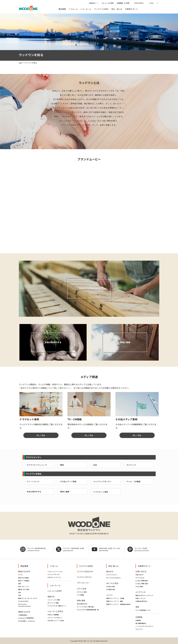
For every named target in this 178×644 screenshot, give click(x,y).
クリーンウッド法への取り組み (86, 607)
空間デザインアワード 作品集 (115, 598)
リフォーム (73, 9)
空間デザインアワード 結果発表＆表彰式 (118, 604)
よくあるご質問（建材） (142, 581)
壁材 (20, 592)
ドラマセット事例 (82, 592)
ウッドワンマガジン (112, 575)
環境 (62, 465)
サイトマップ (139, 629)
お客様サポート (132, 9)
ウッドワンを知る (101, 9)
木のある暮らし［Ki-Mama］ (27, 621)
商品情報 (62, 9)
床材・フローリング (24, 586)
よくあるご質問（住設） (142, 584)
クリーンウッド (33, 481)
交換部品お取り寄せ (141, 601)
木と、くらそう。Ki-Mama (113, 578)
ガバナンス (131, 465)
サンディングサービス (54, 574)
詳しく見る (41, 435)
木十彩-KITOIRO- (23, 601)
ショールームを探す (55, 591)
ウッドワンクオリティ (102, 481)
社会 (95, 465)
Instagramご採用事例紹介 (26, 618)
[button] (93, 3)
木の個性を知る (111, 589)
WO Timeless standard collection (25, 605)
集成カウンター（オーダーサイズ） (28, 598)
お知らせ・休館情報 (53, 615)
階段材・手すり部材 (24, 589)
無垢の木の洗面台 (24, 578)
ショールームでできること (55, 618)
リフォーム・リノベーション (55, 571)
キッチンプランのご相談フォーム (57, 606)
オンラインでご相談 (53, 603)
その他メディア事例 (68, 481)
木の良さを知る (111, 586)
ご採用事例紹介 (23, 615)
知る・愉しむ (117, 9)
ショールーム (86, 9)
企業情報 (139, 617)
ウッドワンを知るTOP (85, 571)
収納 (20, 584)
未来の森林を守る (34, 492)
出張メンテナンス (141, 598)
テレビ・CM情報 (134, 481)
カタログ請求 (139, 586)
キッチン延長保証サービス (143, 610)
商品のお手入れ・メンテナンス (144, 595)
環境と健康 (65, 492)
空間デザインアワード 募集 (114, 601)
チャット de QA (140, 578)
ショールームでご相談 (54, 600)
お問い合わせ (139, 575)
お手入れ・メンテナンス (54, 577)
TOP (20, 63)
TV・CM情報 (80, 595)
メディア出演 (81, 589)
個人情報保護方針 (141, 623)
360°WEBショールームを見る (56, 620)
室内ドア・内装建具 (24, 581)
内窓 (20, 595)
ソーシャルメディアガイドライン (145, 626)
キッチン (21, 575)
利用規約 (138, 620)
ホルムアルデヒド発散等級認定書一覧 (88, 610)
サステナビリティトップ (37, 465)
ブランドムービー (83, 583)
